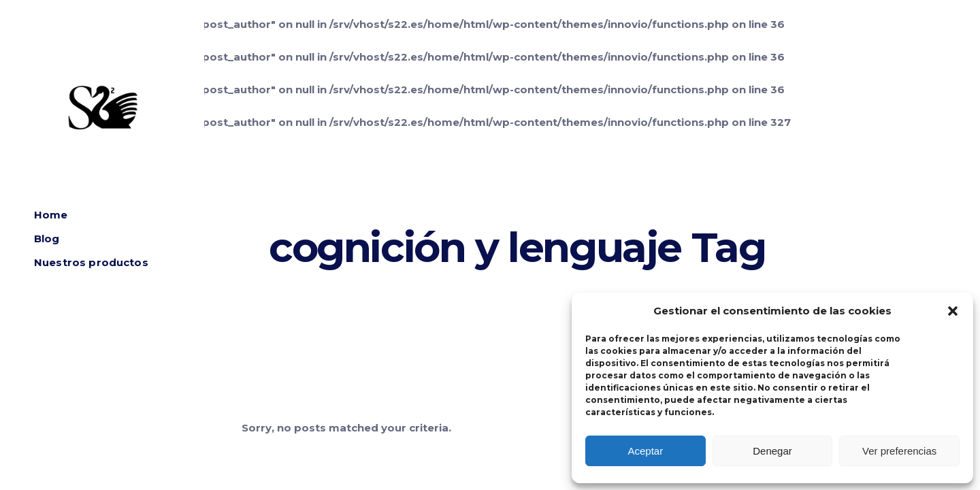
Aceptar (645, 451)
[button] (953, 311)
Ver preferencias (899, 451)
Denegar (772, 451)
